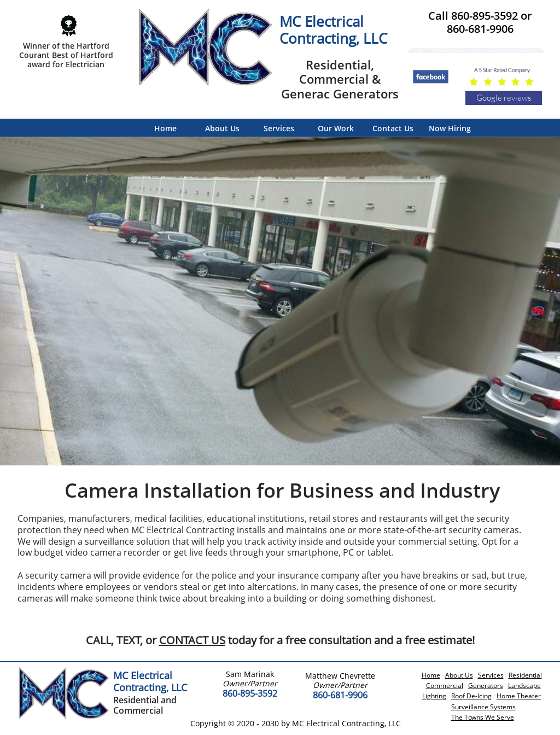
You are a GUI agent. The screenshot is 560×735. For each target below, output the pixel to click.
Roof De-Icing (471, 696)
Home (431, 675)
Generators (486, 686)
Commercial (445, 686)
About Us (459, 675)
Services (491, 675)
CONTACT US (192, 640)
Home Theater (519, 696)
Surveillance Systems (483, 707)
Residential (525, 675)
